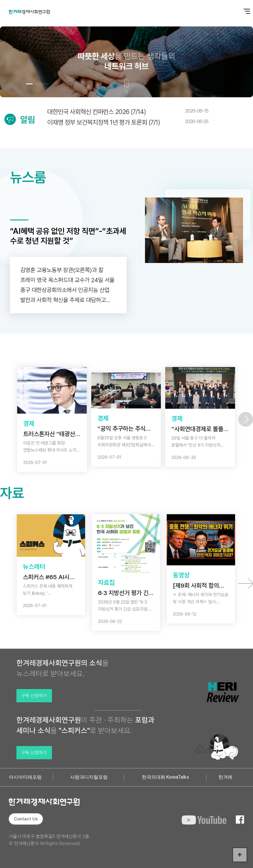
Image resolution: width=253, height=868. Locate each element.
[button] (29, 84)
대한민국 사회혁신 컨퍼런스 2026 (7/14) (128, 112)
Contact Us (26, 819)
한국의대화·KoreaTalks (165, 777)
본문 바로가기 (0, 0)
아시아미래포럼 (25, 777)
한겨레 (225, 777)
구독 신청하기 (34, 696)
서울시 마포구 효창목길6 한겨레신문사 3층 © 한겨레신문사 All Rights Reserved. (49, 840)
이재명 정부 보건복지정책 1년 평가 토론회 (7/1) (128, 122)
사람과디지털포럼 (89, 777)
